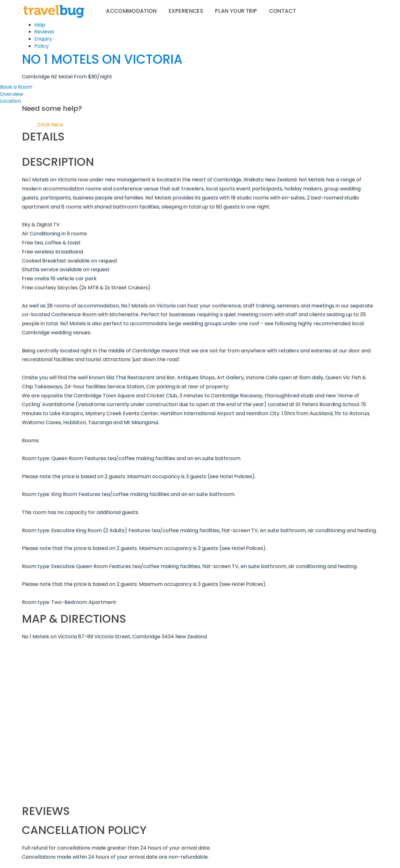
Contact (282, 11)
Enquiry (43, 39)
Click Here (50, 125)
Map (40, 25)
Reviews (44, 32)
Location (10, 101)
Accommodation (131, 11)
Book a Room (16, 87)
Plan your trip (236, 11)
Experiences (186, 11)
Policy (42, 46)
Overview (12, 94)
